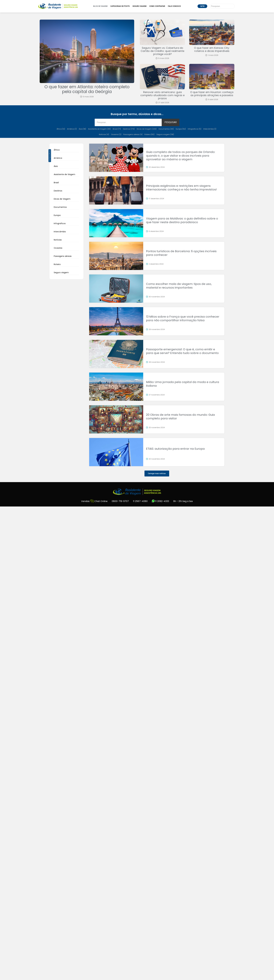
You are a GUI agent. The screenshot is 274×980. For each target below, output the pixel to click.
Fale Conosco (174, 6)
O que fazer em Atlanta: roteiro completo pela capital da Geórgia (87, 89)
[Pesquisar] (222, 6)
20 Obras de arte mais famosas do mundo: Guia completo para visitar (180, 417)
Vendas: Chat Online (94, 501)
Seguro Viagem (139, 6)
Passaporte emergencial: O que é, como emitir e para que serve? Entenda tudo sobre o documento (182, 351)
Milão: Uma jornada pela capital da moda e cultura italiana (183, 384)
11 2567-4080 (140, 501)
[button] (157, 474)
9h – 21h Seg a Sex (183, 501)
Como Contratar (157, 6)
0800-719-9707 (120, 501)
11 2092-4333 (160, 501)
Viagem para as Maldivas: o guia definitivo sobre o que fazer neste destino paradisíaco (182, 220)
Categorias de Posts (120, 6)
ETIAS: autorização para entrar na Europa (175, 449)
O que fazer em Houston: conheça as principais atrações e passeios (212, 94)
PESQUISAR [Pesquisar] (171, 122)
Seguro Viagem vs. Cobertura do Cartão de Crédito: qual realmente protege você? (162, 51)
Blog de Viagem (100, 6)
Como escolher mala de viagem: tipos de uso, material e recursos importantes (179, 286)
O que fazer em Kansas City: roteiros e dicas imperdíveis (212, 49)
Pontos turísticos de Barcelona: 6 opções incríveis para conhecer (181, 253)
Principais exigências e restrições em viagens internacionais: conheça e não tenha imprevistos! (181, 188)
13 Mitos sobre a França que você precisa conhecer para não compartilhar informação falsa (183, 318)
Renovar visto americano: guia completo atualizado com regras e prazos (162, 95)
